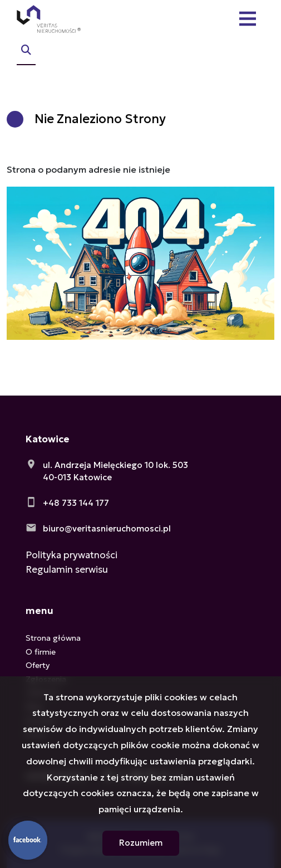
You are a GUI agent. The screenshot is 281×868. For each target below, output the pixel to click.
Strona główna (53, 638)
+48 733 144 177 (76, 503)
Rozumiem (141, 843)
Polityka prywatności (72, 555)
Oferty (38, 665)
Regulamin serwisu (67, 569)
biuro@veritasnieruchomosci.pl (107, 528)
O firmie (41, 652)
